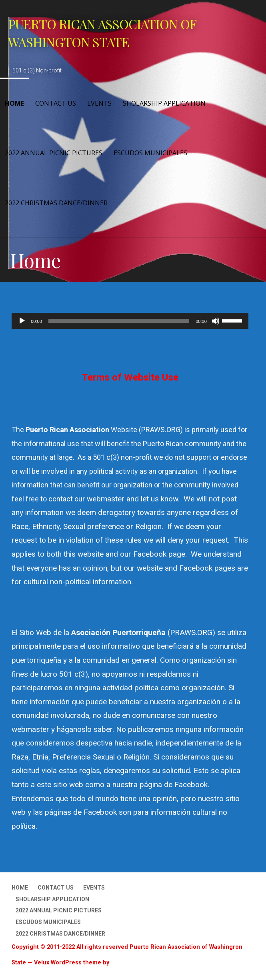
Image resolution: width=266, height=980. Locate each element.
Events (99, 103)
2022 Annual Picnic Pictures (54, 153)
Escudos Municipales (150, 153)
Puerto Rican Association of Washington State (102, 33)
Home (14, 103)
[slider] (119, 321)
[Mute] (216, 321)
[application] (130, 321)
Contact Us (56, 103)
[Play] (22, 321)
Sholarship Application (164, 103)
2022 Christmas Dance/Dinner (56, 203)
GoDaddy (123, 962)
